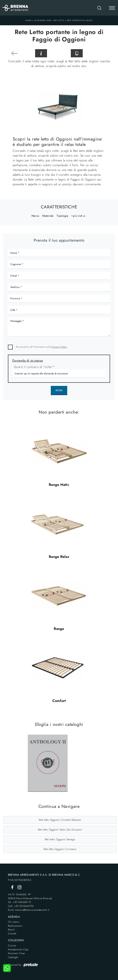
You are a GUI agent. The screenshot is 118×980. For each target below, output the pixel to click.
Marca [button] (35, 216)
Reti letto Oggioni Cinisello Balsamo (60, 820)
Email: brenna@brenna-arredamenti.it (29, 910)
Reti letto (59, 20)
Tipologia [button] (62, 216)
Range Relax (59, 557)
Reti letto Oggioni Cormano (60, 849)
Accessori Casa (43, 20)
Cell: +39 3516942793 (21, 906)
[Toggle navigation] (112, 8)
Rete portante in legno (80, 20)
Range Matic (59, 485)
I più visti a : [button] (79, 216)
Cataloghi (13, 957)
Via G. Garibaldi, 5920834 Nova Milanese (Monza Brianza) (30, 896)
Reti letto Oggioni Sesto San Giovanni (60, 830)
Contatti (12, 934)
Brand (11, 930)
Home (28, 20)
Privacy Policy (59, 347)
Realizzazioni (15, 926)
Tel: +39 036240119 (20, 902)
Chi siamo (13, 922)
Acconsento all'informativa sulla (42, 347)
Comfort (59, 701)
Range (59, 629)
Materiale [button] (48, 216)
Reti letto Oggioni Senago (60, 839)
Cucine (12, 945)
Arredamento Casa (18, 949)
